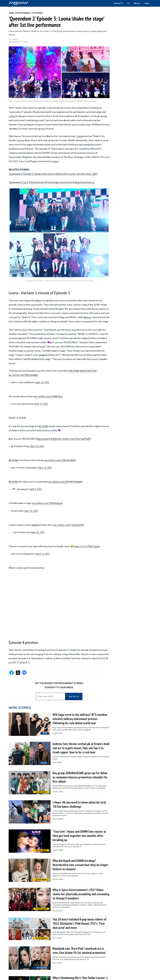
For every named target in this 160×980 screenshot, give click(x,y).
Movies (137, 3)
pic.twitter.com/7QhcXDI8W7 (60, 460)
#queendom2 (44, 439)
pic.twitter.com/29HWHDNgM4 (65, 482)
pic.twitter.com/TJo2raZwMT (69, 525)
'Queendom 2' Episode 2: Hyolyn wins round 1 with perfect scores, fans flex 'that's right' (53, 174)
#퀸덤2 (55, 439)
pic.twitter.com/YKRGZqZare (48, 503)
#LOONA (75, 371)
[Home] (18, 3)
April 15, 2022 (41, 404)
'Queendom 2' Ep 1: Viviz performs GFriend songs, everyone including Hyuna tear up (51, 182)
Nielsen (87, 317)
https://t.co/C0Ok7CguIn (87, 546)
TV (128, 3)
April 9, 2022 (36, 489)
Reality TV (118, 3)
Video (147, 3)
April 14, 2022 (42, 382)
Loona (12, 116)
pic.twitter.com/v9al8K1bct (49, 396)
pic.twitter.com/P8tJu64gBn (23, 375)
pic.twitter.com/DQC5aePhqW (75, 439)
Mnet (39, 300)
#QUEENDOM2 (88, 371)
